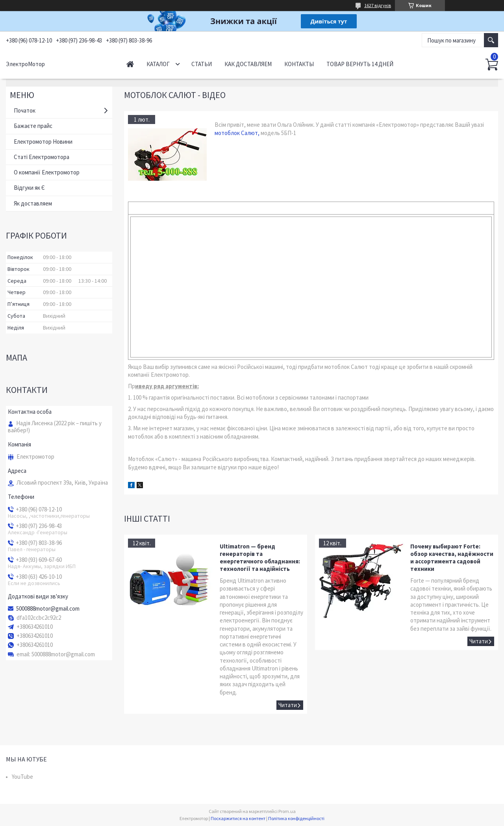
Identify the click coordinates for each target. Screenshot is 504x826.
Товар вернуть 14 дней (360, 64)
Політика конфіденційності (296, 818)
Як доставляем (33, 203)
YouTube (22, 777)
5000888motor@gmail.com (48, 609)
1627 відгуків (378, 5)
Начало (130, 64)
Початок (25, 110)
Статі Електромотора (42, 157)
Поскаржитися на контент (238, 818)
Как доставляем (248, 64)
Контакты (299, 64)
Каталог (158, 64)
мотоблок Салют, (237, 133)
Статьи (202, 64)
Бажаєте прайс (33, 126)
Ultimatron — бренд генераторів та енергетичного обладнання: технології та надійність (260, 557)
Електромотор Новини (43, 142)
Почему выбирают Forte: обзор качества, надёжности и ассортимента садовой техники (452, 557)
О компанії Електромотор (47, 172)
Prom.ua (287, 811)
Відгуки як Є (29, 188)
